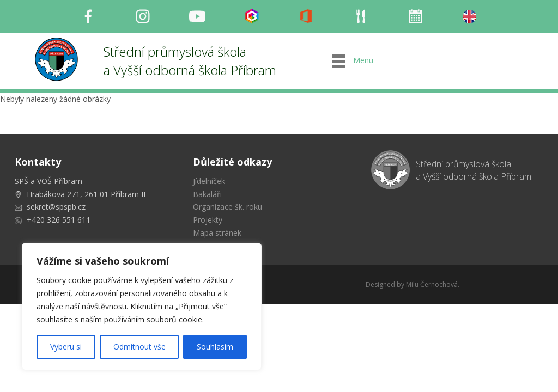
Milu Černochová (432, 284)
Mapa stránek (217, 233)
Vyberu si (66, 347)
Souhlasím (215, 347)
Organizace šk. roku (228, 207)
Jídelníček (209, 181)
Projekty (208, 220)
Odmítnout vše (139, 347)
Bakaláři (207, 194)
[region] (142, 307)
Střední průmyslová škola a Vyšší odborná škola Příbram (190, 61)
